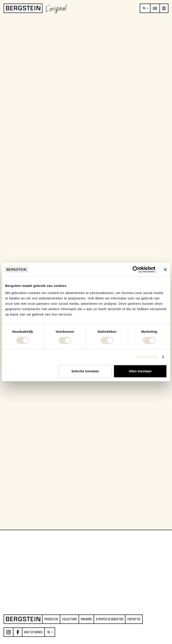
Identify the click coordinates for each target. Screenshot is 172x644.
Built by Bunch (33, 632)
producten (51, 619)
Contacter (134, 619)
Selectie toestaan (85, 371)
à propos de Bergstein (110, 619)
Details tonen (147, 357)
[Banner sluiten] (165, 269)
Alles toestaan (140, 371)
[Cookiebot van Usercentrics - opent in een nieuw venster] (136, 269)
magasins (86, 619)
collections (69, 619)
